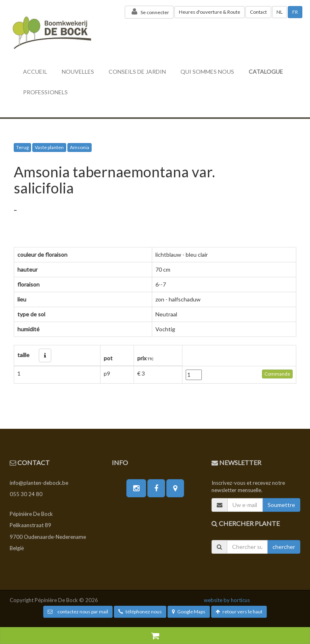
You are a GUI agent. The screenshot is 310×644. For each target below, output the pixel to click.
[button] (45, 355)
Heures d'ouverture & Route (209, 12)
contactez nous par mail (78, 612)
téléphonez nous (140, 612)
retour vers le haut (239, 612)
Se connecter (149, 12)
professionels (45, 92)
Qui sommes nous (207, 72)
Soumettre (281, 505)
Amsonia (80, 147)
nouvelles (78, 72)
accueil (35, 72)
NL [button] (280, 12)
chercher (284, 547)
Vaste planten (49, 147)
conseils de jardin (137, 72)
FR (295, 12)
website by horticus (227, 600)
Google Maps (189, 612)
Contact (258, 12)
